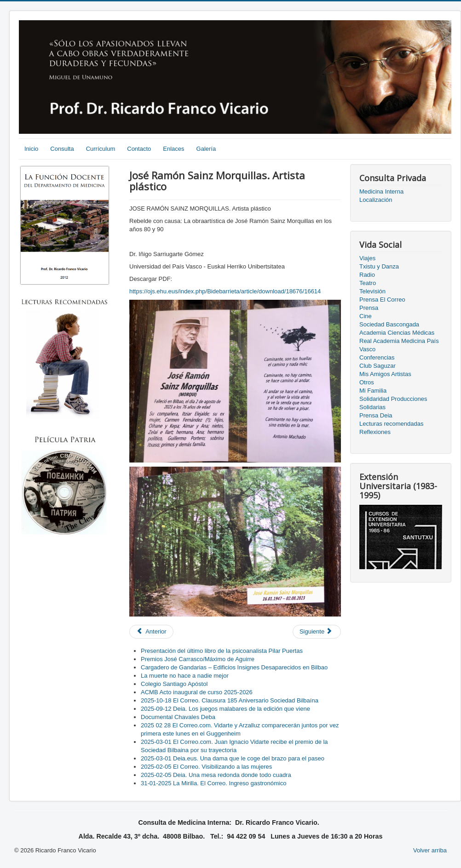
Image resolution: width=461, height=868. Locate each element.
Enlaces (173, 149)
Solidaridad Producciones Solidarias (393, 403)
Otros (367, 382)
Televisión (372, 291)
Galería (206, 149)
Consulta (62, 149)
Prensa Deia (376, 415)
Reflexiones (375, 432)
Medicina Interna (381, 191)
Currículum (101, 149)
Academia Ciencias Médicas (397, 333)
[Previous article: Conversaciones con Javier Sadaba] (151, 632)
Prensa (369, 308)
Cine (366, 316)
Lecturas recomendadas (391, 424)
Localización (376, 200)
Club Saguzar (377, 366)
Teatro (368, 283)
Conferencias (377, 357)
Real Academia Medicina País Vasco (399, 345)
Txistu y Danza (379, 266)
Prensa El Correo (382, 300)
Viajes (367, 258)
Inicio (31, 149)
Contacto (139, 149)
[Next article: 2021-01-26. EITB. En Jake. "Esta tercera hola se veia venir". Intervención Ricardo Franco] (317, 632)
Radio (367, 275)
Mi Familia (373, 391)
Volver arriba (430, 850)
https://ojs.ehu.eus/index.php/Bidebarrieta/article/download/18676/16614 (225, 291)
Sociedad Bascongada (389, 324)
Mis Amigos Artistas (385, 374)
